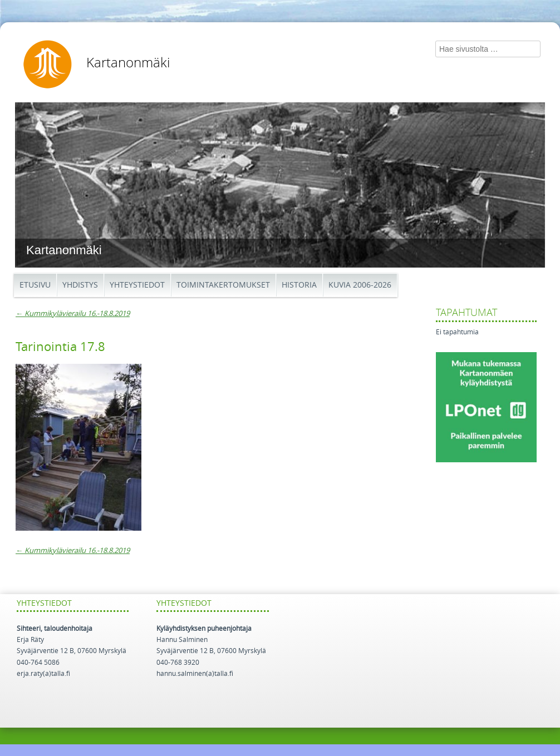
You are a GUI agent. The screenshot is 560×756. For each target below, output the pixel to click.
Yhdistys (80, 285)
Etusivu (35, 285)
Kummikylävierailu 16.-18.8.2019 (73, 313)
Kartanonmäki (128, 63)
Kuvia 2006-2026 (360, 285)
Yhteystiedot (137, 285)
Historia (299, 285)
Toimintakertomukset (223, 285)
